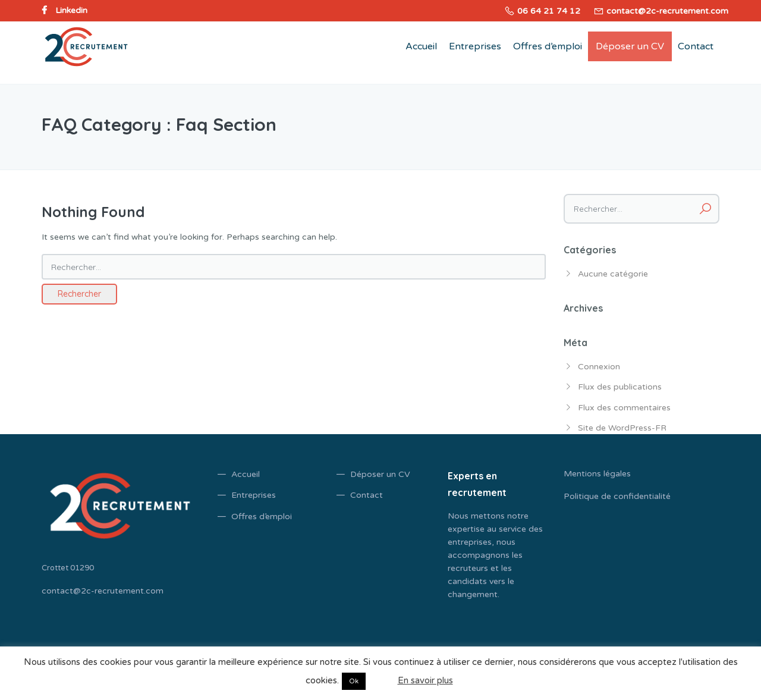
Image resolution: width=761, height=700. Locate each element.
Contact (696, 46)
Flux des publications (620, 387)
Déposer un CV (630, 46)
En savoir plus (425, 680)
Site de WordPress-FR (622, 428)
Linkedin (71, 10)
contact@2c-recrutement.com (103, 591)
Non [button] (380, 680)
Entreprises (475, 46)
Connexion (599, 367)
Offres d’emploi (548, 46)
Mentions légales (597, 474)
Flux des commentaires (624, 408)
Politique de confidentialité (617, 496)
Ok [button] (354, 681)
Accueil (421, 46)
